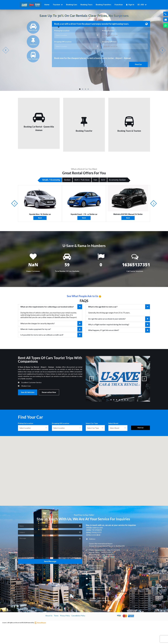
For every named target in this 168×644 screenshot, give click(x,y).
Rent (40, 218)
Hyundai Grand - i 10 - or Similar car (84, 214)
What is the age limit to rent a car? (119, 307)
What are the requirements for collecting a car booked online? (51, 307)
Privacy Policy (65, 616)
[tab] (50, 307)
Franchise (119, 5)
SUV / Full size (82, 180)
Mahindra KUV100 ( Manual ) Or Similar (128, 214)
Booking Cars (72, 5)
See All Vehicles (28, 392)
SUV (103, 180)
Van (95, 180)
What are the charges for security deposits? (51, 323)
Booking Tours (86, 5)
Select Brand (113, 423)
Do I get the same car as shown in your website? (119, 319)
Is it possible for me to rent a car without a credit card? (51, 335)
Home (47, 5)
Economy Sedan (117, 180)
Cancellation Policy (78, 616)
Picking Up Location (62, 31)
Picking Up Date (108, 31)
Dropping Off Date (109, 42)
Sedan (67, 180)
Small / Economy (51, 180)
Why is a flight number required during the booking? (119, 324)
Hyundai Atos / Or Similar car (40, 214)
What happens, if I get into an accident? (119, 330)
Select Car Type (92, 423)
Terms (56, 616)
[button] (84, 469)
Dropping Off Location (63, 42)
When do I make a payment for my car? (51, 329)
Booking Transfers (103, 5)
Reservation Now (49, 392)
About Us (49, 616)
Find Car (138, 64)
